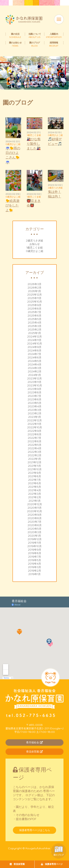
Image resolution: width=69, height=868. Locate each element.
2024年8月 (34, 351)
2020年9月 (35, 515)
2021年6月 (34, 483)
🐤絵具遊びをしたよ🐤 (13, 205)
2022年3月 (35, 452)
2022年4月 (35, 448)
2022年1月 (35, 459)
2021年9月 (34, 473)
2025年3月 (35, 326)
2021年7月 (34, 480)
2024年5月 (35, 361)
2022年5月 (35, 445)
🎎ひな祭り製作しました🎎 (34, 144)
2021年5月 (35, 487)
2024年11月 (34, 340)
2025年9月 (34, 305)
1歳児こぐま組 (34, 248)
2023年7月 (34, 396)
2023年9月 (34, 389)
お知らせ (35, 244)
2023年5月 (35, 403)
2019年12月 (35, 539)
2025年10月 (35, 302)
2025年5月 (35, 319)
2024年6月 (34, 357)
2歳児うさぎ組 (34, 241)
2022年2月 (35, 455)
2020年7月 (35, 522)
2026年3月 (34, 284)
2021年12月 (34, 462)
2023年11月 (34, 382)
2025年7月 (34, 312)
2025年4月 (35, 323)
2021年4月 (35, 490)
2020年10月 (34, 511)
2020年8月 (35, 518)
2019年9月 (35, 550)
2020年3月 (34, 532)
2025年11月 (34, 298)
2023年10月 (35, 385)
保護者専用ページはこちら (35, 830)
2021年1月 (35, 501)
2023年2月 (35, 413)
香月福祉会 (34, 742)
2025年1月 (35, 333)
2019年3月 (34, 567)
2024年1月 (35, 375)
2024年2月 (35, 371)
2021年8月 (34, 476)
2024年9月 (34, 347)
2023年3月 (35, 410)
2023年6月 (34, 399)
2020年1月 (34, 536)
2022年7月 (34, 438)
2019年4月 (34, 564)
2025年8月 (34, 309)
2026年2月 (34, 288)
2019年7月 (35, 557)
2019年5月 (34, 560)
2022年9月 (34, 431)
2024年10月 (35, 344)
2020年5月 (34, 529)
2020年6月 (35, 525)
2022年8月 (34, 434)
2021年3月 (35, 494)
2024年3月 (35, 368)
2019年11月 (35, 543)
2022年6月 (34, 441)
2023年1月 (35, 417)
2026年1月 (34, 291)
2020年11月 (35, 508)
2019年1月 (34, 574)
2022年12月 (34, 420)
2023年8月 (34, 392)
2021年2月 (35, 497)
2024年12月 (34, 337)
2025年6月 (34, 316)
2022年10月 (35, 427)
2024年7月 (34, 354)
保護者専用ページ (52, 864)
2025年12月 (34, 295)
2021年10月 (35, 469)
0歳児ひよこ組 (35, 251)
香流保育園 (17, 864)
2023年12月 (34, 378)
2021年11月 (34, 466)
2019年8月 (35, 553)
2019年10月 (34, 546)
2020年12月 (35, 504)
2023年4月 (35, 406)
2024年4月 (35, 364)
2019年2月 (34, 571)
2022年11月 (34, 424)
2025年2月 (35, 330)
